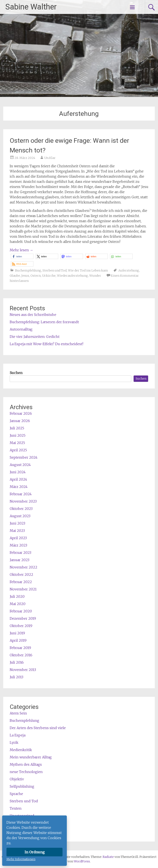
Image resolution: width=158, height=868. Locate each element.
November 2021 (23, 589)
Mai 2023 (17, 531)
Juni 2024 (18, 472)
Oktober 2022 (21, 575)
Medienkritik (21, 750)
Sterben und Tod (55, 270)
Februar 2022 (21, 582)
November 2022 (23, 567)
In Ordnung (35, 852)
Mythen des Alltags (26, 764)
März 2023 (18, 545)
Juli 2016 (17, 662)
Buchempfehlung (28, 270)
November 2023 (23, 501)
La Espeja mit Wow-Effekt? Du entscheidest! (46, 344)
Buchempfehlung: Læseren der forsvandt (44, 322)
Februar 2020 (21, 611)
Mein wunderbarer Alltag (31, 757)
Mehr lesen (21, 250)
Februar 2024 (21, 494)
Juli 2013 (16, 677)
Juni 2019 (17, 633)
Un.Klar (50, 158)
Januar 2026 (20, 421)
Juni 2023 (17, 523)
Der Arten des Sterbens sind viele (38, 728)
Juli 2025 (17, 428)
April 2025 (18, 450)
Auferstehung (129, 270)
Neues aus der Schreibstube (33, 315)
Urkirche (49, 276)
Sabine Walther (31, 7)
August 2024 (20, 465)
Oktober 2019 (21, 626)
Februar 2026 (21, 413)
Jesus (25, 276)
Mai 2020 (18, 604)
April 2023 (18, 538)
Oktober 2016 (21, 655)
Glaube (15, 276)
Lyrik (14, 742)
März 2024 (19, 487)
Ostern (36, 276)
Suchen (16, 373)
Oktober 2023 (21, 509)
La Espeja (18, 735)
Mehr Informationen (21, 859)
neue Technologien (26, 772)
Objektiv (17, 779)
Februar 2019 (20, 648)
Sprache (16, 794)
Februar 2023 (20, 553)
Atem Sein (18, 713)
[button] (22, 256)
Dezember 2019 (23, 618)
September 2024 (24, 457)
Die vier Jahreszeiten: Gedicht (35, 337)
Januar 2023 (20, 560)
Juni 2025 (18, 435)
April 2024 (18, 479)
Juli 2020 (17, 596)
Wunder (95, 276)
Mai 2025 (17, 443)
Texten (16, 808)
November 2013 (23, 670)
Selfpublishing (22, 786)
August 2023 (20, 516)
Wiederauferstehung (72, 276)
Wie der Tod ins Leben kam (88, 270)
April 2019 (18, 640)
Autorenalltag (21, 329)
